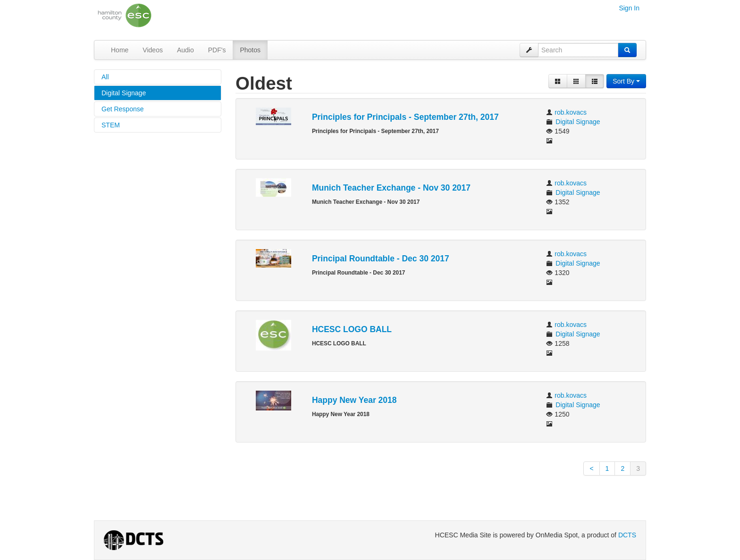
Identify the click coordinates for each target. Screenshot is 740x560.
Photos (250, 50)
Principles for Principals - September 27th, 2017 (405, 117)
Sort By (626, 81)
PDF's (217, 50)
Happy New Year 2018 (354, 400)
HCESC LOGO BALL (352, 329)
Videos (153, 50)
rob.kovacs (571, 112)
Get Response (123, 109)
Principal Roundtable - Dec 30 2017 (381, 259)
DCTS (627, 535)
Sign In (629, 8)
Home (120, 50)
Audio (185, 50)
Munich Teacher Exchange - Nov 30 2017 (391, 188)
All (105, 77)
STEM (111, 125)
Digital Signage (124, 93)
